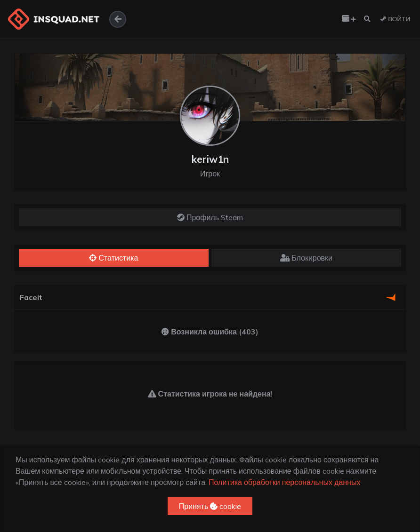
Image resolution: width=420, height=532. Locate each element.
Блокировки (306, 258)
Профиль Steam (210, 217)
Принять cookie (210, 506)
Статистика (113, 258)
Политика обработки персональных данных (284, 482)
